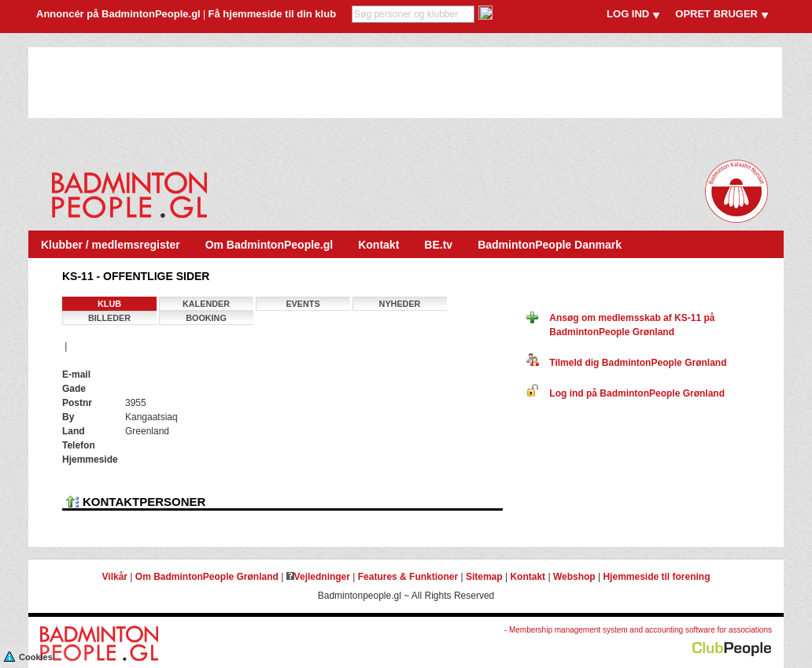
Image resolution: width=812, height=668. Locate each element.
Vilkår (115, 577)
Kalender (206, 304)
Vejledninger (318, 577)
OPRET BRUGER (716, 14)
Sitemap (484, 577)
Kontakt (378, 245)
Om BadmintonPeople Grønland (207, 577)
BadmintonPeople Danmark (550, 245)
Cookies (28, 656)
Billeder (109, 318)
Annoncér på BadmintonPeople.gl (118, 14)
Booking (206, 318)
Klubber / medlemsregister (111, 245)
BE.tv (438, 245)
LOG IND (628, 14)
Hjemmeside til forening (656, 577)
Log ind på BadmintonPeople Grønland (626, 393)
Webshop (574, 577)
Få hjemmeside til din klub (273, 14)
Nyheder (400, 304)
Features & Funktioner (408, 577)
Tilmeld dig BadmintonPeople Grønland (626, 363)
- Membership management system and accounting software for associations (638, 630)
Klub (109, 304)
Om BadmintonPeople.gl (269, 245)
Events (303, 304)
